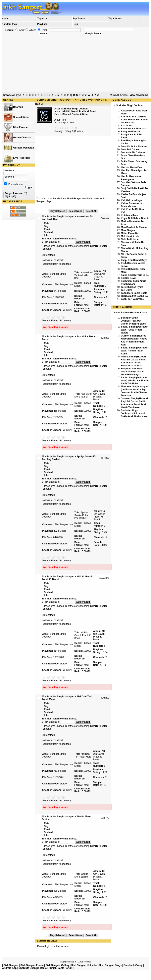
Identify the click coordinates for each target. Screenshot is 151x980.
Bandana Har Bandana (134, 129)
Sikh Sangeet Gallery (57, 965)
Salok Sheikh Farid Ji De (135, 275)
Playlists (42, 24)
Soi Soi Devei (128, 278)
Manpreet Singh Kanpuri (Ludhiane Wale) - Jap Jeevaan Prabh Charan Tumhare (135, 391)
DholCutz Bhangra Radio (33, 968)
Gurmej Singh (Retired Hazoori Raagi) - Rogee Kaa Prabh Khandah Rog (134, 340)
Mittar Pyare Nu (130, 233)
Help (75, 24)
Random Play (9, 24)
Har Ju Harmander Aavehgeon (131, 178)
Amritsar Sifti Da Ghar (133, 117)
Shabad (48, 232)
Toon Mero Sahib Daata (134, 293)
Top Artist (43, 19)
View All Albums (139, 95)
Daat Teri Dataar (130, 150)
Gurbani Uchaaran (19, 148)
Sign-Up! (10, 196)
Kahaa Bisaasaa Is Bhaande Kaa (131, 205)
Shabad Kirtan (17, 117)
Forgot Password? (15, 193)
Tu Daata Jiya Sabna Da (134, 296)
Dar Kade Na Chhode (133, 153)
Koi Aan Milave (129, 215)
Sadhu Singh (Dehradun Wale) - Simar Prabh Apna (135, 351)
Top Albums (115, 19)
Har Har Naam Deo (131, 167)
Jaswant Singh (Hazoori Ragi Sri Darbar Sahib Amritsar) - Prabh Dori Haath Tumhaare (134, 403)
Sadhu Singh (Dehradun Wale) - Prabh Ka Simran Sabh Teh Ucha (135, 381)
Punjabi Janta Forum (60, 968)
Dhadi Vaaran (16, 127)
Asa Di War (127, 126)
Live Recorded (17, 158)
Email (47, 229)
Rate (47, 223)
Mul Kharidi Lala (130, 236)
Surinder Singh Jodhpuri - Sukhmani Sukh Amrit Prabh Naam (135, 413)
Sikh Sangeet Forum (32, 965)
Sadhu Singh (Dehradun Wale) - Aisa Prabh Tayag (135, 330)
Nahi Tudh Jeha (130, 239)
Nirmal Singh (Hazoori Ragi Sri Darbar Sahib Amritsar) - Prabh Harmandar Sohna (133, 361)
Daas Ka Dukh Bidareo (134, 147)
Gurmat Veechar (18, 138)
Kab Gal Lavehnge (131, 200)
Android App (9, 968)
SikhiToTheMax (99, 246)
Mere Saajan (128, 230)
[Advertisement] (76, 64)
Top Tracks (79, 19)
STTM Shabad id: (58, 242)
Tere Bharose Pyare (132, 287)
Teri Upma (127, 290)
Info (46, 235)
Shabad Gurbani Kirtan (75, 114)
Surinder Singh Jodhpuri (75, 109)
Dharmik (13, 107)
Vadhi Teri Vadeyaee (132, 299)
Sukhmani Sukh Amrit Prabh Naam (133, 283)
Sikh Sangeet (11, 965)
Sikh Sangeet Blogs (110, 965)
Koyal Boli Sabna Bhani (134, 218)
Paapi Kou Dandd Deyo (134, 260)
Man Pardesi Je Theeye (134, 227)
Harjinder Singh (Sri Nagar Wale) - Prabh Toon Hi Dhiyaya (132, 372)
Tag (46, 226)
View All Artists (119, 95)
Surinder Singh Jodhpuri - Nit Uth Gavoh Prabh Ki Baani (133, 321)
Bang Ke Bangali (130, 132)
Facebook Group (133, 965)
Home (5, 19)
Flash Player (74, 199)
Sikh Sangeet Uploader (84, 965)
